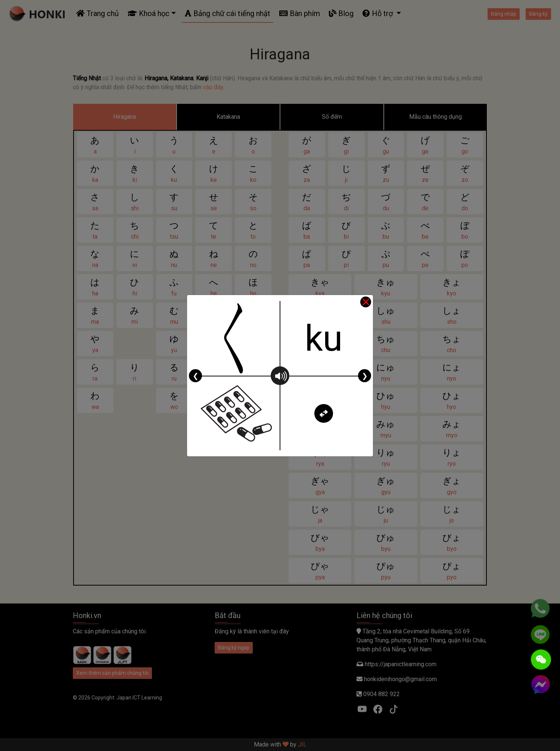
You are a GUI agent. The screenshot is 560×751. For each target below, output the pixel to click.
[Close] (365, 302)
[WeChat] (541, 660)
